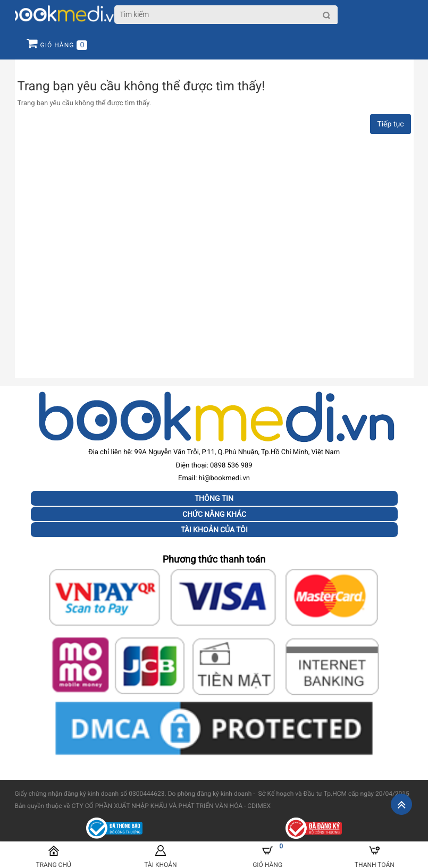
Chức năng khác (214, 514)
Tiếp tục (390, 124)
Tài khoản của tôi (214, 530)
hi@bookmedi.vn (224, 478)
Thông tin (214, 498)
